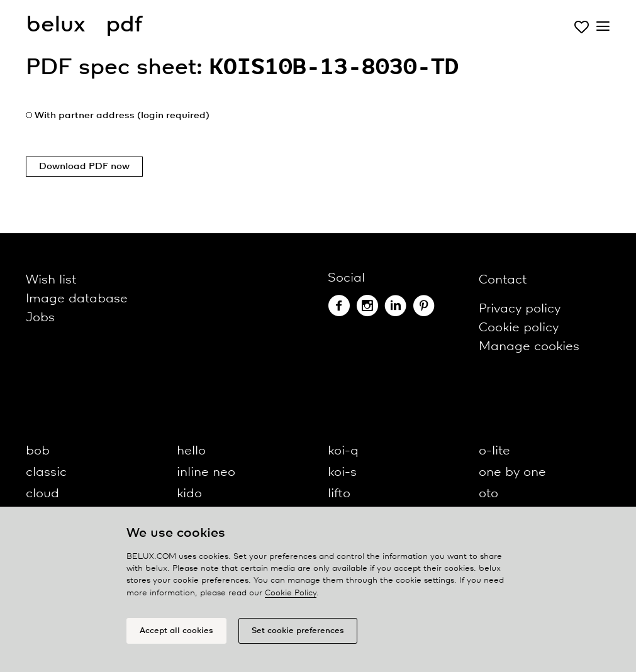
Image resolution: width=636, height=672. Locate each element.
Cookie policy (519, 328)
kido (189, 494)
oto (488, 494)
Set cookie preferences (298, 634)
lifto (339, 494)
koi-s (342, 472)
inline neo (206, 472)
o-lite (494, 451)
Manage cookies (529, 347)
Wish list (51, 280)
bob (38, 451)
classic (46, 472)
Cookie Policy (291, 596)
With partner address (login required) (122, 116)
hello (191, 451)
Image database (77, 299)
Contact (503, 280)
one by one (512, 472)
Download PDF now (84, 167)
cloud (42, 494)
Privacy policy (520, 309)
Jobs (40, 318)
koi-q (343, 451)
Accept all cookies (176, 634)
